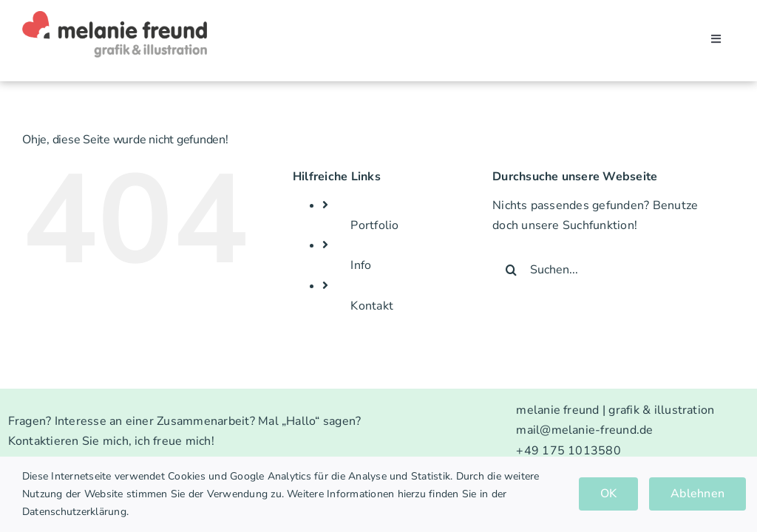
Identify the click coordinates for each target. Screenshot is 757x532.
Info (361, 265)
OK (608, 494)
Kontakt (372, 306)
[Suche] (511, 270)
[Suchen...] (604, 270)
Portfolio (374, 225)
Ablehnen (697, 494)
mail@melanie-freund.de (584, 430)
